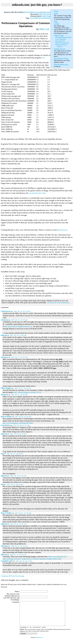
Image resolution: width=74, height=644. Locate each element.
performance (46, 18)
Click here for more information (58, 303)
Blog (56, 22)
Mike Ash (44, 29)
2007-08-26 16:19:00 (19, 320)
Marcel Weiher (6, 417)
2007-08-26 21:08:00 (18, 335)
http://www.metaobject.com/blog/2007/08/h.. (18, 423)
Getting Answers (60, 49)
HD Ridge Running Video (63, 37)
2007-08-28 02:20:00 (18, 434)
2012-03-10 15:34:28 (24, 561)
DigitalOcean (39, 642)
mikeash (4, 335)
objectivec (38, 18)
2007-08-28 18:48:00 (15, 454)
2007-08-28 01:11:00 (21, 425)
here (43, 58)
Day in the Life (60, 41)
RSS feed (28, 12)
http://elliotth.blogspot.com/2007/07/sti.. (28, 392)
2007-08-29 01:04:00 (18, 476)
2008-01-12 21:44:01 (19, 546)
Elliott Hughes (6, 388)
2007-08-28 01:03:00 (23, 417)
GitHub (56, 24)
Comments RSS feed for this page (13, 576)
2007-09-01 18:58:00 (23, 513)
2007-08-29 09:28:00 (15, 484)
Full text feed (36, 12)
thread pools (63, 230)
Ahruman (4, 320)
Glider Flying (59, 35)
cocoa (32, 18)
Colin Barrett (6, 311)
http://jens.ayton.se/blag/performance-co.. (19, 326)
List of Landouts (60, 39)
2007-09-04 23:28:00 (18, 524)
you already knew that (37, 193)
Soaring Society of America (61, 46)
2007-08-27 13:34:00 (19, 357)
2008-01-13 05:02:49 (18, 555)
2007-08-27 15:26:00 (22, 388)
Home (56, 11)
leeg (2, 454)
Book (56, 14)
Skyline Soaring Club (62, 43)
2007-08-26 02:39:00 (22, 311)
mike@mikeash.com (61, 65)
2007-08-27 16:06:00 (19, 395)
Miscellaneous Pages (61, 59)
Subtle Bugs (46, 16)
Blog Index (47, 12)
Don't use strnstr (45, 14)
